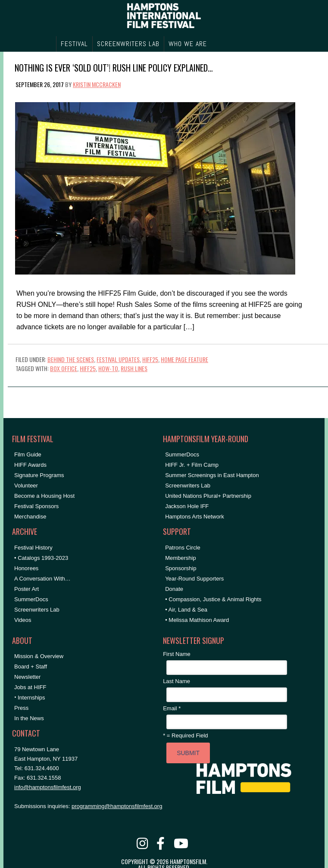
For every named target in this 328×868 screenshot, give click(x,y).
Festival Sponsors (36, 506)
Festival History (33, 548)
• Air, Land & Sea (186, 610)
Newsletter (27, 677)
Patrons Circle (183, 548)
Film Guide (28, 454)
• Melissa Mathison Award (197, 620)
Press (21, 708)
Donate (174, 589)
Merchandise (30, 517)
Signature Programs (39, 475)
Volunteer (26, 486)
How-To (108, 368)
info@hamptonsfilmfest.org (48, 787)
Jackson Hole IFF (187, 506)
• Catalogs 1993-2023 (41, 558)
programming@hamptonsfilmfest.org (117, 806)
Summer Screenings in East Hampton (212, 475)
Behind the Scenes (71, 359)
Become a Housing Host (44, 496)
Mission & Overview (39, 656)
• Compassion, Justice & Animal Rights (213, 599)
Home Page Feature (184, 359)
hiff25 (88, 368)
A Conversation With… (42, 579)
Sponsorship (181, 568)
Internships (31, 698)
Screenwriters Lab (37, 610)
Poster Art (27, 589)
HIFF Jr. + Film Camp (192, 465)
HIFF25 (150, 359)
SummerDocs (31, 599)
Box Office (64, 368)
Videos (23, 620)
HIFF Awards (30, 465)
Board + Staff (31, 667)
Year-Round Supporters (194, 579)
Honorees (26, 568)
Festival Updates (118, 359)
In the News (29, 718)
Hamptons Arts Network (195, 517)
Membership (181, 558)
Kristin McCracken (97, 84)
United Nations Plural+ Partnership (208, 496)
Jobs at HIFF (30, 687)
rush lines (134, 368)
